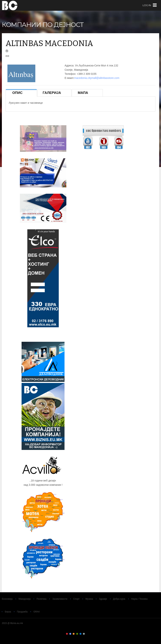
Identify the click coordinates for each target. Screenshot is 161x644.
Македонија (25, 599)
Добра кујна (119, 599)
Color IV (77, 634)
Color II (70, 634)
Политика (42, 599)
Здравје (103, 599)
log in (147, 5)
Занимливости (60, 599)
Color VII (87, 634)
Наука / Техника (139, 599)
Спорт (76, 599)
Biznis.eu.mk (10, 5)
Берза (8, 612)
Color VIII (91, 634)
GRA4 (37, 612)
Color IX (94, 634)
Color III (74, 634)
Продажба (22, 612)
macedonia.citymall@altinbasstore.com (97, 78)
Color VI (84, 634)
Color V (80, 634)
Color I (67, 634)
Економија (7, 599)
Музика (89, 599)
